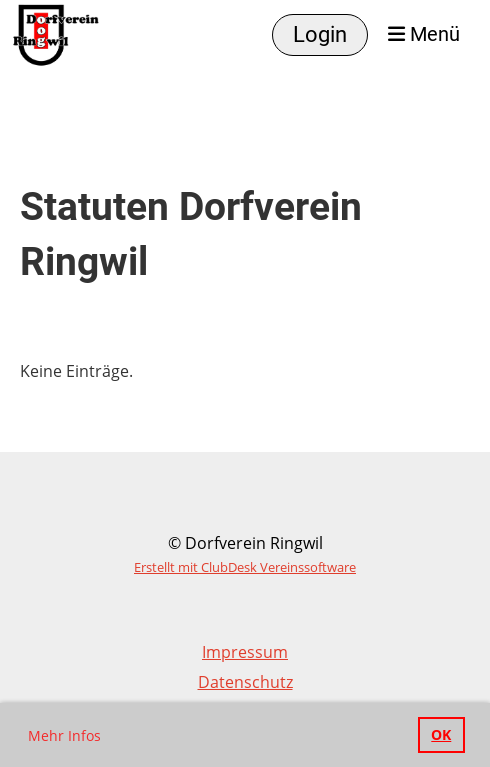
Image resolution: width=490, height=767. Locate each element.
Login (320, 34)
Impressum (245, 652)
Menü (424, 34)
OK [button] (441, 734)
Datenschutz (245, 682)
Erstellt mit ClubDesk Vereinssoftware (245, 567)
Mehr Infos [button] (64, 735)
